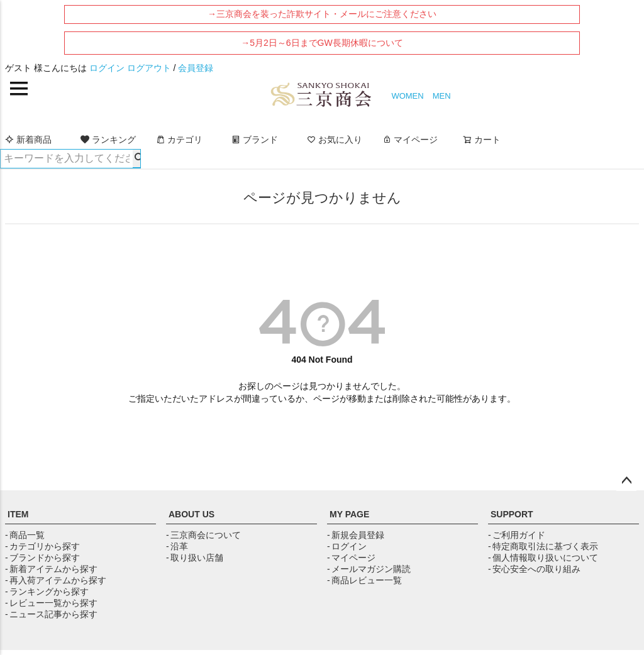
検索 (136, 158)
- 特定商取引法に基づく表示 (543, 546)
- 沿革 (177, 546)
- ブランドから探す (42, 558)
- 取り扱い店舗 (195, 558)
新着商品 (28, 140)
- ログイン (347, 546)
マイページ (410, 140)
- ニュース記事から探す (51, 614)
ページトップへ (626, 481)
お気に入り (335, 140)
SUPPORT (512, 514)
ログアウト (149, 68)
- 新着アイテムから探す (51, 569)
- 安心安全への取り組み (534, 569)
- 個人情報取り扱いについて (543, 558)
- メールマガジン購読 (369, 569)
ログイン (107, 68)
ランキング (108, 140)
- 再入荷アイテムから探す (56, 580)
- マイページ (351, 558)
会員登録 (196, 68)
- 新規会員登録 (356, 535)
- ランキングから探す (47, 592)
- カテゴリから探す (42, 546)
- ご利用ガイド (517, 535)
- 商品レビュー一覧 (364, 580)
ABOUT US (192, 514)
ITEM (18, 514)
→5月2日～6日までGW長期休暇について (322, 43)
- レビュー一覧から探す (51, 603)
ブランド (255, 140)
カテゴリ (179, 140)
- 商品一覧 (25, 535)
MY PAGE (349, 514)
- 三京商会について (203, 535)
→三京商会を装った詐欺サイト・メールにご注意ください (322, 14)
